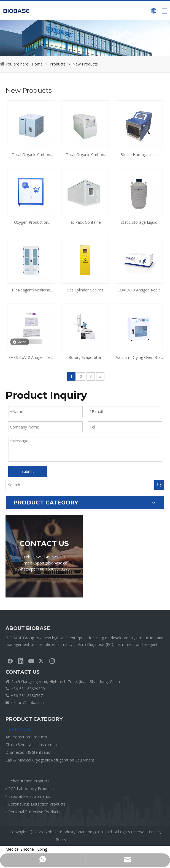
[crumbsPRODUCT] (85, 38)
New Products (18, 729)
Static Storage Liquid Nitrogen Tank (139, 223)
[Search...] (80, 485)
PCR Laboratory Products (31, 789)
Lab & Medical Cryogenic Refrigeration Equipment (50, 760)
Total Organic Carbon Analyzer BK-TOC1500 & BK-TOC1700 (85, 155)
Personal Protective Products (34, 812)
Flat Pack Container (85, 222)
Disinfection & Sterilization (29, 752)
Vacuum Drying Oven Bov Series (139, 358)
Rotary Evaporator (85, 357)
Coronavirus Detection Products (37, 804)
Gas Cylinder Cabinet (85, 290)
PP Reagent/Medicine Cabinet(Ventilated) (31, 290)
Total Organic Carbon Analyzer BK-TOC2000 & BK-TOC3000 (31, 155)
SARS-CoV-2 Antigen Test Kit (31, 358)
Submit (28, 471)
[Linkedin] (21, 661)
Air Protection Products (26, 737)
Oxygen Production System (31, 223)
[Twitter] (42, 661)
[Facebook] (10, 661)
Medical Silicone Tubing (26, 849)
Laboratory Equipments (29, 796)
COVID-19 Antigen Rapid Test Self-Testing (139, 290)
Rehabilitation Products (29, 781)
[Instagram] (52, 661)
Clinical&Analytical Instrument (32, 745)
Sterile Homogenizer (139, 155)
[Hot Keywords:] (159, 485)
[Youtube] (31, 661)
